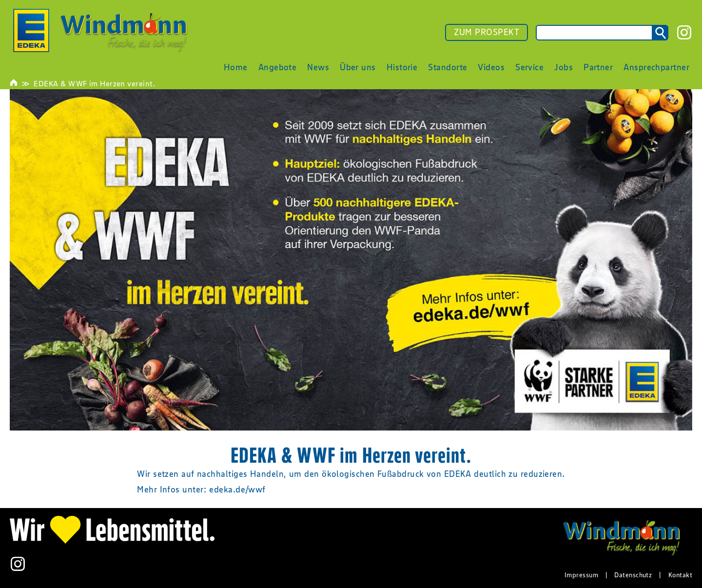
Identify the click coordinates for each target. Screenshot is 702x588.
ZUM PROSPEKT (487, 32)
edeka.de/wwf (237, 490)
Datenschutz (633, 575)
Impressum (581, 575)
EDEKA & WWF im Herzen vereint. (95, 83)
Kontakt (680, 575)
